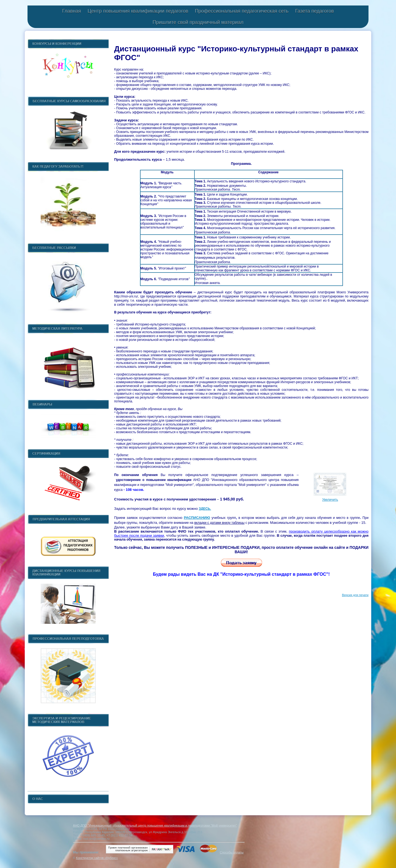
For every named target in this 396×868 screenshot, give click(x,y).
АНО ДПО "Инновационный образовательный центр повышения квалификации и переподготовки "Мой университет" (155, 825)
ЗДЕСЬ (204, 509)
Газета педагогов (314, 11)
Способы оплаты (232, 852)
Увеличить (330, 500)
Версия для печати (355, 595)
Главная (72, 11)
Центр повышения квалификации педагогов (138, 11)
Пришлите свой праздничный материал (198, 22)
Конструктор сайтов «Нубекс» (97, 858)
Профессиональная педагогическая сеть (242, 11)
